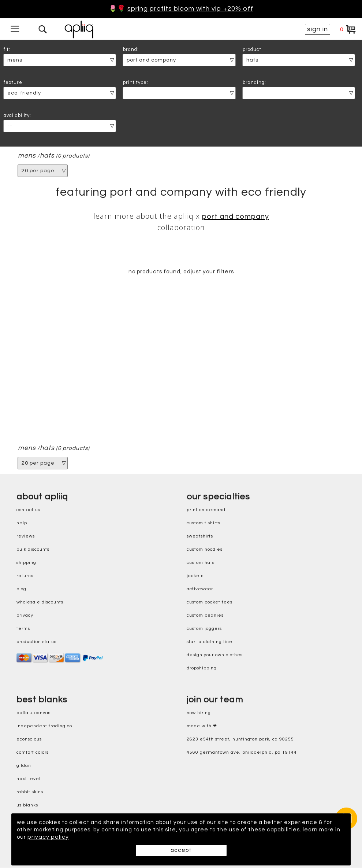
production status (36, 642)
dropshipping (202, 668)
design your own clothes (215, 655)
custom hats (201, 563)
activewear (200, 589)
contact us (28, 510)
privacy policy (89, 837)
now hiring (199, 713)
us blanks (27, 806)
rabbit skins (30, 792)
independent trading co (44, 726)
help (22, 523)
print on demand (206, 510)
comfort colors (33, 753)
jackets (195, 576)
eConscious (29, 740)
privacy (25, 616)
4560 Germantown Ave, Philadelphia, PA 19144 (242, 753)
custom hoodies (205, 550)
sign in (318, 29)
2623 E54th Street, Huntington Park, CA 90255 (240, 740)
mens (27, 156)
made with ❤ (202, 726)
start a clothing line (210, 642)
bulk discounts (33, 550)
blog (21, 589)
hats (47, 156)
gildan (24, 766)
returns (25, 576)
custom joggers (204, 629)
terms (23, 629)
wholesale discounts (40, 603)
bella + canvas (33, 713)
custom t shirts (204, 523)
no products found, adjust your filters (181, 272)
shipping (26, 563)
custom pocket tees (210, 603)
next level (29, 779)
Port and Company (236, 217)
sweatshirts (200, 537)
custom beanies (205, 616)
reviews (26, 537)
